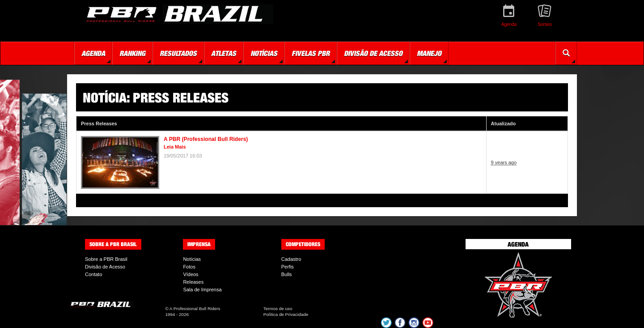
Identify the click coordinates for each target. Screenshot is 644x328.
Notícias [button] (264, 53)
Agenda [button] (93, 53)
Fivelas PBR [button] (311, 53)
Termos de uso (278, 309)
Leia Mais (175, 147)
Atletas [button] (224, 53)
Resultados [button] (178, 53)
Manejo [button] (429, 53)
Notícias (192, 259)
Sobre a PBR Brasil (106, 259)
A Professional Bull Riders (195, 309)
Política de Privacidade (286, 314)
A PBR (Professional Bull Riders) (206, 139)
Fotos (189, 267)
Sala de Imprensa (202, 290)
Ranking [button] (132, 53)
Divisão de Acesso (105, 267)
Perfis (288, 267)
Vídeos (191, 274)
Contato (94, 274)
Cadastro (291, 259)
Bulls (287, 274)
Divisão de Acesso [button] (373, 53)
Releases (193, 282)
